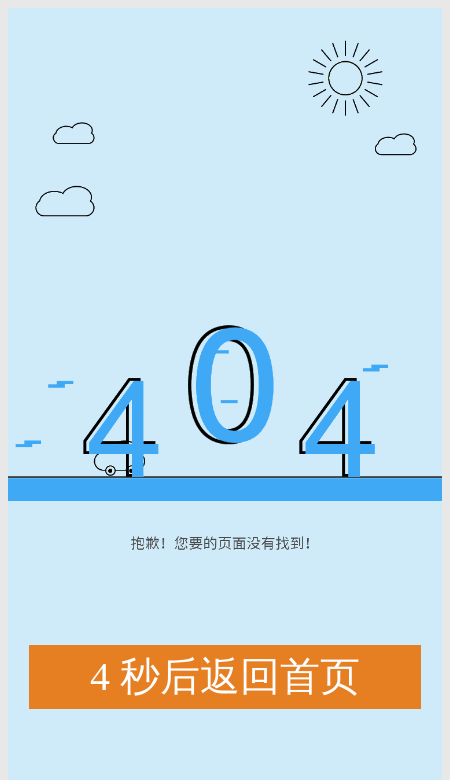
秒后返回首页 (225, 677)
